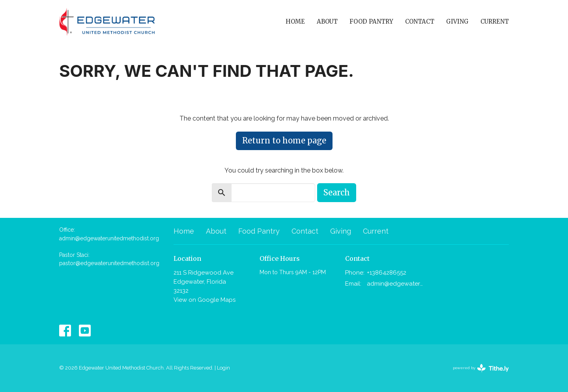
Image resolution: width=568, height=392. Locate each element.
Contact (420, 21)
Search (337, 192)
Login (223, 368)
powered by (481, 368)
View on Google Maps (205, 300)
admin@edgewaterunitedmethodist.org (395, 284)
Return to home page (284, 140)
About (327, 21)
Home (295, 21)
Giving (457, 21)
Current (495, 21)
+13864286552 (387, 273)
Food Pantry (371, 21)
